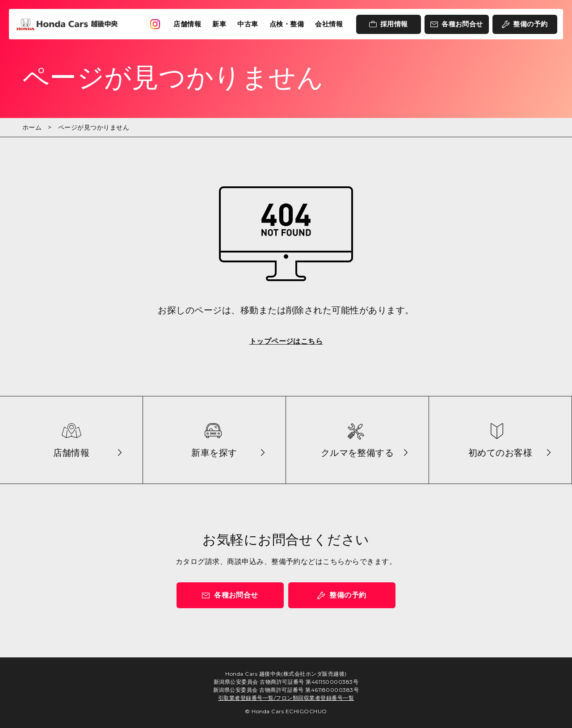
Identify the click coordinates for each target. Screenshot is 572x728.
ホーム (32, 127)
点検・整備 (287, 24)
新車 (219, 24)
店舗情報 (187, 24)
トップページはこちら (286, 341)
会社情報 (329, 24)
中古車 (248, 24)
